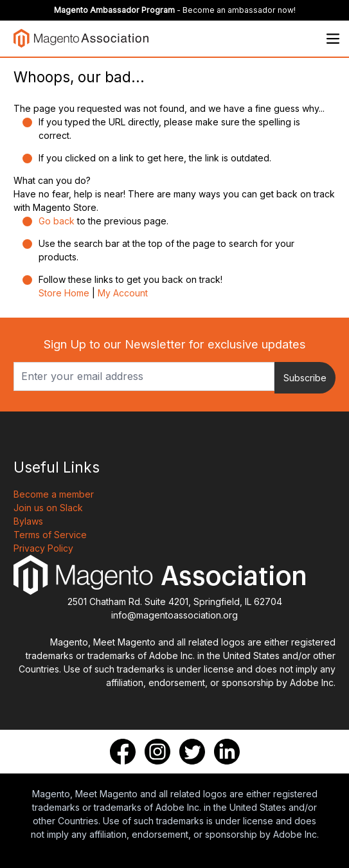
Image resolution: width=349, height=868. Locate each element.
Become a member (54, 494)
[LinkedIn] (227, 752)
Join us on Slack (48, 508)
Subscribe (305, 378)
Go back (57, 221)
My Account (123, 293)
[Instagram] (157, 752)
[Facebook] (123, 752)
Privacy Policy (43, 548)
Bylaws (28, 521)
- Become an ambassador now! (175, 10)
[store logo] (81, 38)
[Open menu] (333, 39)
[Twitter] (192, 752)
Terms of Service (50, 535)
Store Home (64, 293)
